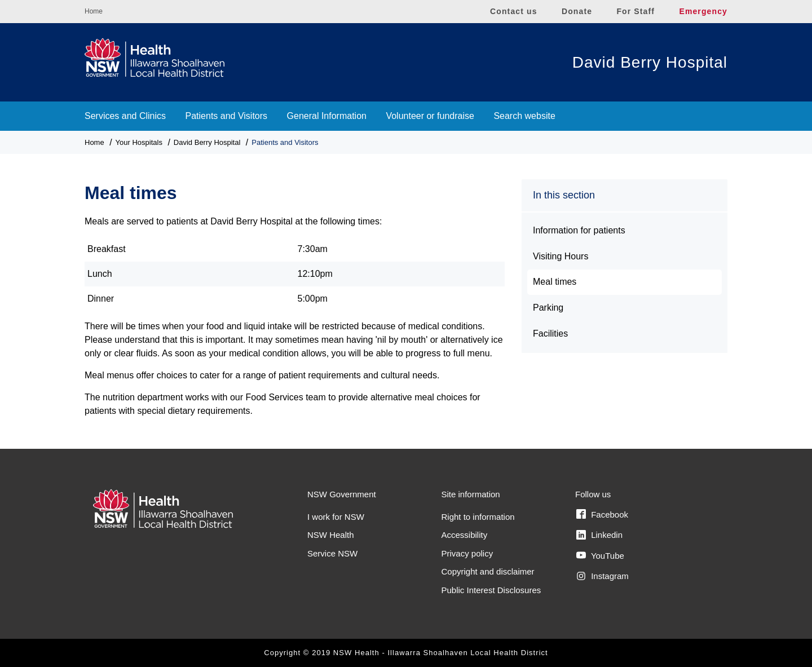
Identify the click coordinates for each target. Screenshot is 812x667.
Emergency (703, 11)
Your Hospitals (139, 142)
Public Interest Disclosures (491, 590)
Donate (577, 11)
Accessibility (465, 535)
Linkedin (599, 535)
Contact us (514, 11)
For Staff (636, 11)
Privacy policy (467, 553)
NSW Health (331, 535)
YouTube (600, 555)
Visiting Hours (561, 256)
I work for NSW (336, 517)
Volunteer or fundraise (430, 116)
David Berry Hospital (650, 62)
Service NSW (332, 553)
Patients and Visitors (227, 116)
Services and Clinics (125, 116)
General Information (327, 116)
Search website (524, 116)
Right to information (478, 517)
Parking (548, 308)
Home (94, 11)
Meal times (555, 282)
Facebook (602, 514)
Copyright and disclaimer (488, 571)
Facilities (550, 333)
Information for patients (579, 230)
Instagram (603, 576)
